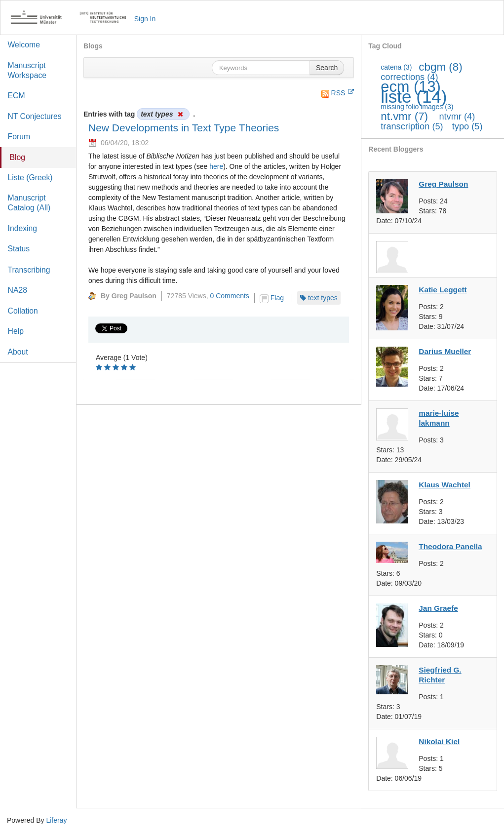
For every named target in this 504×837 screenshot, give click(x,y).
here (216, 166)
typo (467, 126)
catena (396, 67)
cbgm (440, 67)
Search (327, 68)
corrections (409, 77)
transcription (412, 126)
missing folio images (417, 107)
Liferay (56, 820)
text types (323, 298)
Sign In (145, 19)
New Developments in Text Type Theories (184, 128)
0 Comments (230, 296)
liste (414, 97)
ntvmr (457, 117)
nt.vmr (404, 116)
